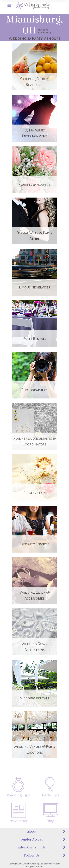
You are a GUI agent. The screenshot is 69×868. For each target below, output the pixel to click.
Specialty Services (34, 544)
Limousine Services (35, 287)
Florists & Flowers (34, 185)
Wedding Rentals (35, 698)
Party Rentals (34, 339)
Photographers (34, 390)
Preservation (35, 493)
